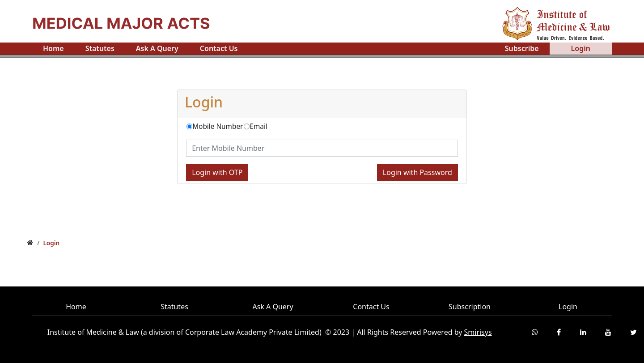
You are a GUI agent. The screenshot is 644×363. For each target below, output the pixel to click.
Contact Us (219, 48)
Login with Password (417, 172)
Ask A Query (157, 48)
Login (581, 48)
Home (53, 48)
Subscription (470, 307)
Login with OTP (217, 172)
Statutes (100, 48)
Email (258, 126)
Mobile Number (218, 126)
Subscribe (522, 48)
